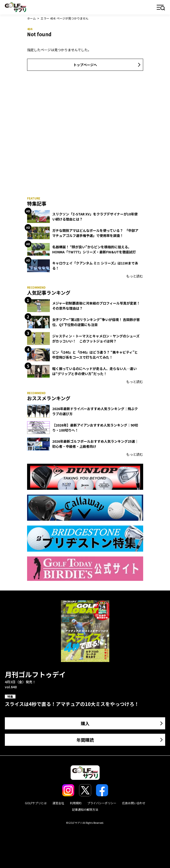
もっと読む (135, 276)
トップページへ (85, 65)
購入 (85, 723)
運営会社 (58, 803)
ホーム (31, 18)
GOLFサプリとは (36, 803)
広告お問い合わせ (134, 803)
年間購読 (85, 740)
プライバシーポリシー (102, 803)
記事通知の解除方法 (85, 809)
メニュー (161, 8)
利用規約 (76, 803)
